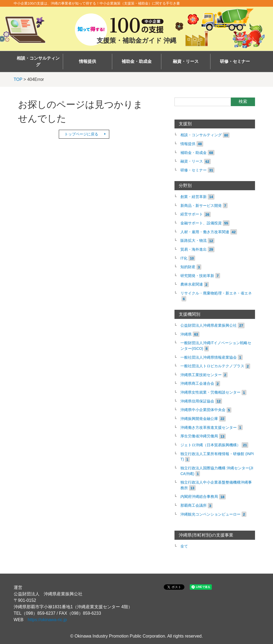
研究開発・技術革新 (197, 276)
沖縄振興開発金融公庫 (199, 419)
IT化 (184, 258)
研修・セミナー (235, 61)
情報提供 (88, 61)
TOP (18, 79)
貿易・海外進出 (194, 249)
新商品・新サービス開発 (201, 206)
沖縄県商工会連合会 (197, 384)
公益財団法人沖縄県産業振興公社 (209, 325)
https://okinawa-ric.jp (47, 620)
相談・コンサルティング (38, 61)
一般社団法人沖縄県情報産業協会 (209, 357)
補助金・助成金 (137, 61)
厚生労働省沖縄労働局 (199, 436)
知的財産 (188, 267)
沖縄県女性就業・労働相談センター (210, 392)
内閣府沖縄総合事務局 (199, 497)
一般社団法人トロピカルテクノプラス (212, 366)
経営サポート (192, 214)
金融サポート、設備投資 (201, 223)
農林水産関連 (192, 284)
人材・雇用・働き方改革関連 (205, 232)
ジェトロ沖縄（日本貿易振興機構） (210, 445)
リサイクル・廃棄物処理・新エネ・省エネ (216, 293)
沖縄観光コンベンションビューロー (210, 514)
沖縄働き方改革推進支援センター (209, 428)
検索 (243, 101)
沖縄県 (186, 334)
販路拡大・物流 (194, 241)
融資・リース (186, 61)
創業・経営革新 (194, 197)
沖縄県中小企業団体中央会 (203, 410)
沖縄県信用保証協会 (197, 401)
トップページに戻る (81, 134)
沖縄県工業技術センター (201, 375)
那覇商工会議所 (194, 506)
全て (184, 546)
